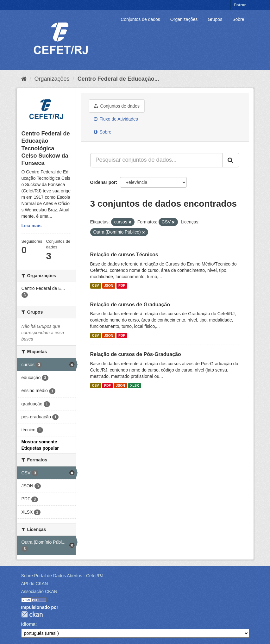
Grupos (215, 19)
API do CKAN (35, 584)
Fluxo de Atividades (116, 119)
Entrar (240, 5)
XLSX (134, 385)
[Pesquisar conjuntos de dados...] (156, 160)
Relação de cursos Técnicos (124, 255)
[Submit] (231, 160)
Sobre (238, 19)
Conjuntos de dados (140, 19)
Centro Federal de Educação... (118, 79)
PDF (122, 286)
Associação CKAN (39, 591)
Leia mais (32, 226)
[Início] (24, 79)
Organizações (184, 19)
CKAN (32, 614)
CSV (96, 286)
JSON (109, 286)
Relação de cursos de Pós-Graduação (136, 354)
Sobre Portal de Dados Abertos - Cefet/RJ (62, 576)
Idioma (28, 624)
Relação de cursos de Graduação (130, 305)
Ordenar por (103, 182)
